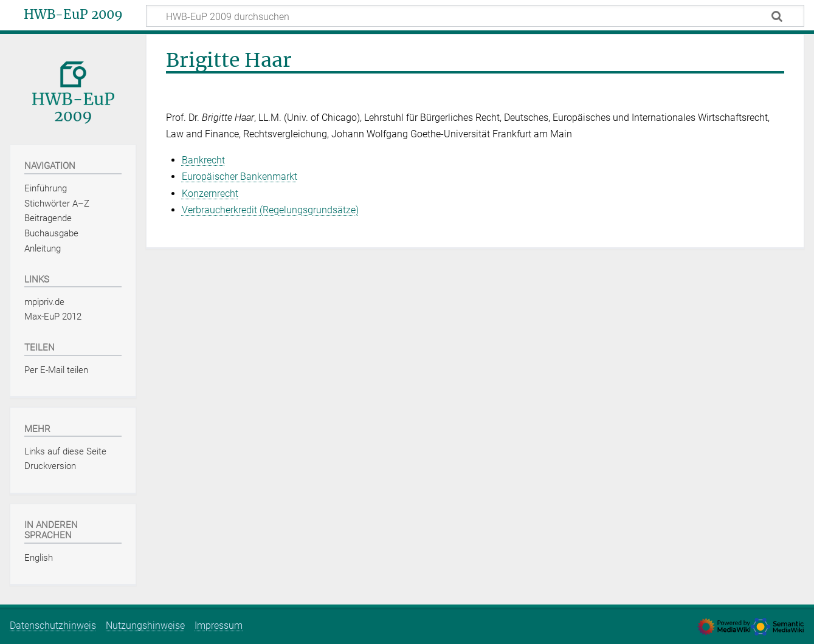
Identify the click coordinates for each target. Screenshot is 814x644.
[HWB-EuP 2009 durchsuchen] (475, 16)
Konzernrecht (210, 194)
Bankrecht (203, 160)
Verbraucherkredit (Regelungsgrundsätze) (270, 210)
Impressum (219, 625)
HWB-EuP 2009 (73, 15)
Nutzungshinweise (145, 625)
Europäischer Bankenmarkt (240, 176)
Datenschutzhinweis (53, 625)
